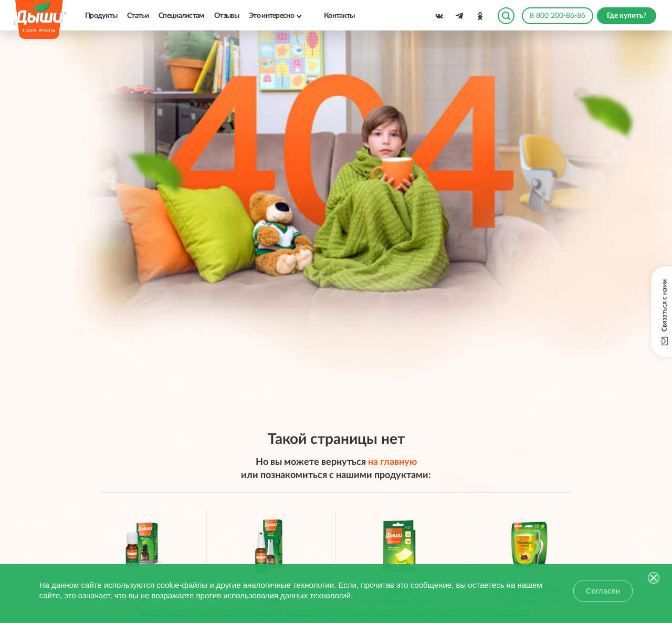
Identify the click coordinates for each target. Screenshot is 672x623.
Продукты (101, 16)
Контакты (339, 16)
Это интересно (271, 16)
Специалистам (181, 16)
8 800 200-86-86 (558, 16)
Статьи (138, 16)
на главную (392, 462)
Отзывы (227, 16)
